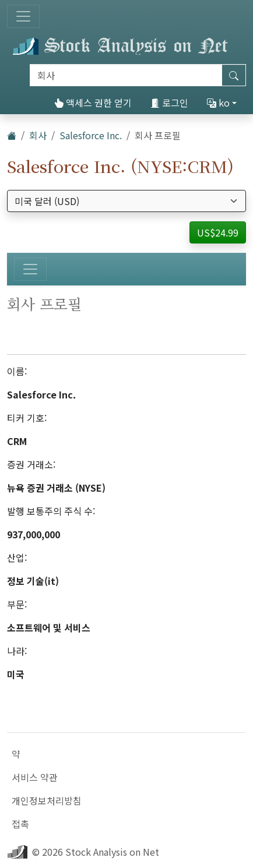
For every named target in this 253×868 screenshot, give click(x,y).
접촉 (20, 824)
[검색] (126, 75)
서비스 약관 (35, 777)
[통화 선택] (126, 201)
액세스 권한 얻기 (93, 103)
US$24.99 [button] (218, 232)
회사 (38, 135)
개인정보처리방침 (47, 800)
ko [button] (218, 103)
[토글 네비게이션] (23, 16)
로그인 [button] (169, 103)
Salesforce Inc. (91, 135)
